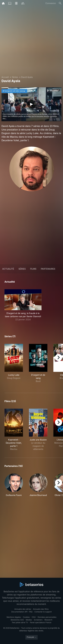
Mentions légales (14, 617)
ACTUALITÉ (8, 269)
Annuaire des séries (23, 609)
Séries (15, 77)
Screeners (38, 620)
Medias (29, 620)
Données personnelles (47, 617)
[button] (23, 305)
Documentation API (19, 612)
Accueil (5, 77)
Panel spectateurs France (41, 622)
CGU (34, 617)
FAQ (31, 612)
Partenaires (48, 269)
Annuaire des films (41, 609)
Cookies (26, 617)
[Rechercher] (60, 3)
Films (33, 269)
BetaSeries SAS (17, 620)
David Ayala (27, 77)
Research (48, 620)
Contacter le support (43, 612)
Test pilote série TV (20, 622)
